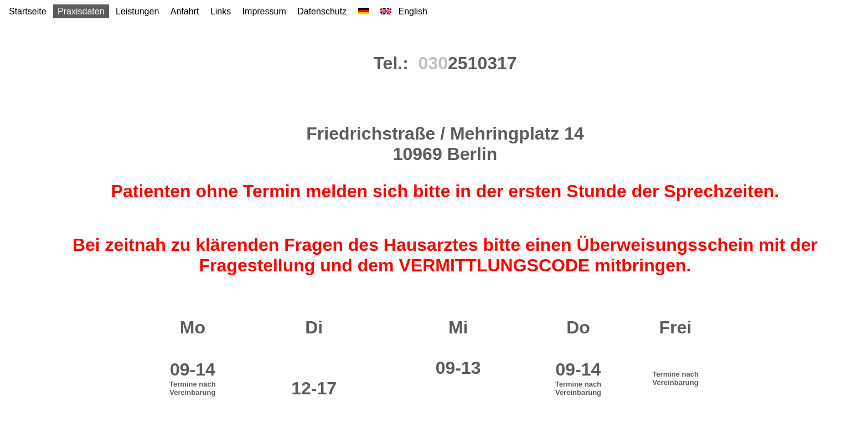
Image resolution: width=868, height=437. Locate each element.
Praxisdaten (81, 11)
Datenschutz (322, 11)
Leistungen (137, 11)
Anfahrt (185, 11)
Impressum (264, 11)
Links (221, 11)
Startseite (28, 11)
